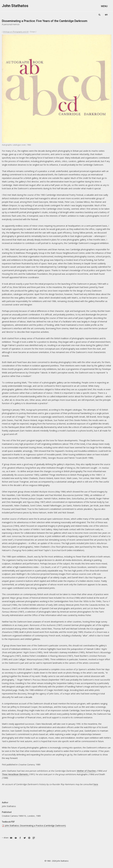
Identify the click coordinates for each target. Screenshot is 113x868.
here (96, 784)
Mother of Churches (86, 771)
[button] (106, 6)
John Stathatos (15, 6)
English (106, 15)
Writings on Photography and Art (16, 32)
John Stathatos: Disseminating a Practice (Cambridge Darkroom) (35, 826)
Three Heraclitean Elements (15, 774)
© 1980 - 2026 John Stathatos (56, 861)
